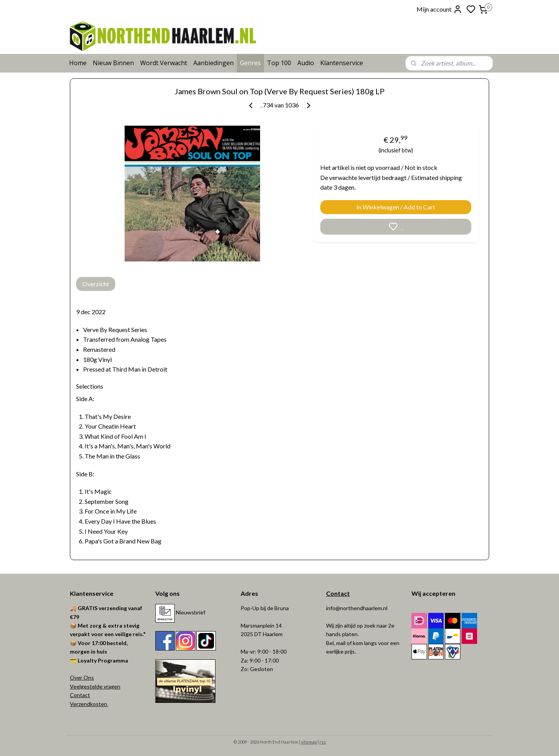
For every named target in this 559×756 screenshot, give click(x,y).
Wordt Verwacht (164, 63)
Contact (80, 695)
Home (78, 63)
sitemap (309, 742)
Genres (250, 63)
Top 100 (279, 63)
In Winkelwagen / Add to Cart (396, 207)
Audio (306, 63)
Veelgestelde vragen (95, 686)
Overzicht (96, 284)
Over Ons (82, 677)
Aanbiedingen (214, 63)
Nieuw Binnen (113, 63)
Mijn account (439, 9)
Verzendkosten (89, 704)
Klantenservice (342, 63)
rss (323, 742)
